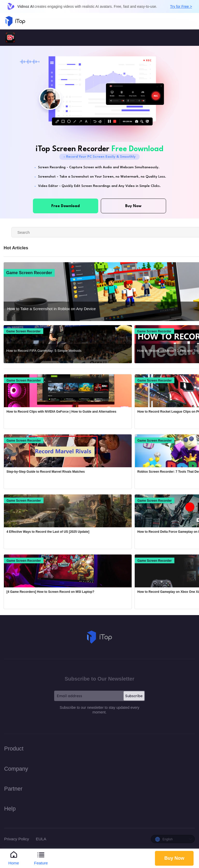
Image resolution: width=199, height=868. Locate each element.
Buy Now (174, 858)
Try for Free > (181, 6)
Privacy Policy (17, 839)
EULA (41, 839)
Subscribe (134, 696)
